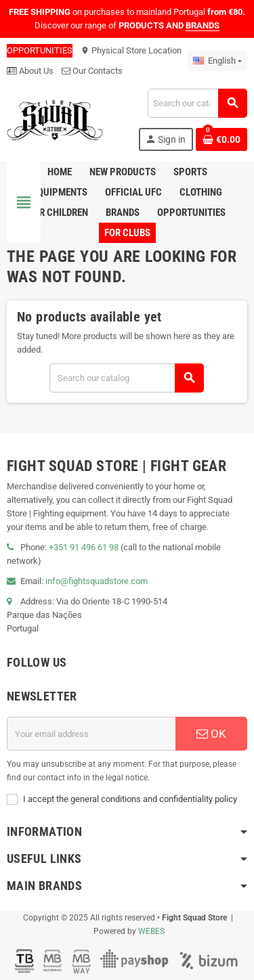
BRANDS (203, 25)
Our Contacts (92, 71)
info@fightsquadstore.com (97, 581)
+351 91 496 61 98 (84, 547)
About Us (30, 71)
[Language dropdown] (217, 61)
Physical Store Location (131, 50)
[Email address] (91, 734)
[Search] (197, 103)
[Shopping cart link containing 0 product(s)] (221, 139)
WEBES (151, 931)
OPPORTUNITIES (40, 50)
